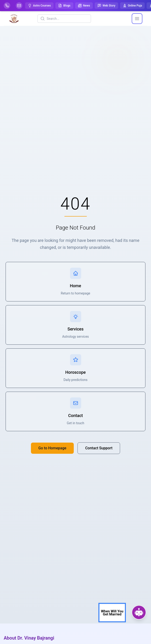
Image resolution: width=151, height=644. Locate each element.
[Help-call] (7, 6)
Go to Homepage (52, 448)
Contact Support (99, 448)
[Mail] (19, 6)
